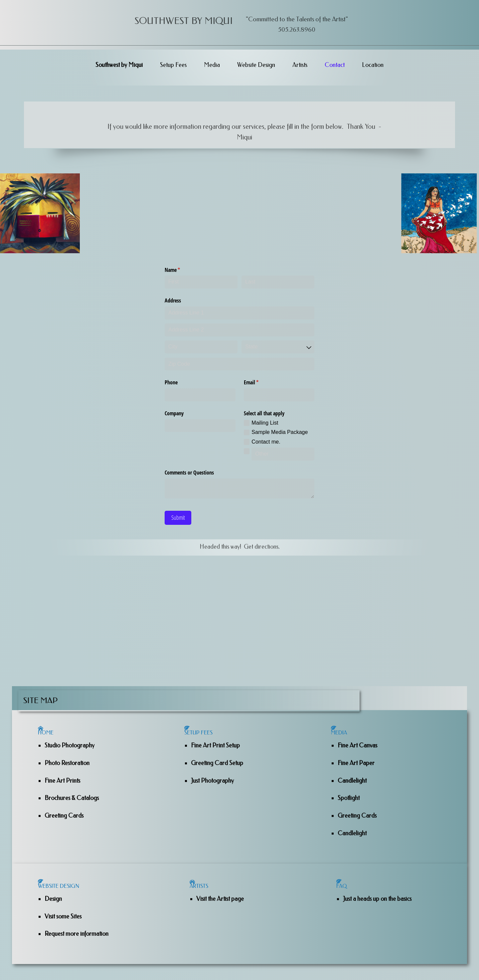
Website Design (256, 65)
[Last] (278, 282)
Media (212, 65)
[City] (201, 347)
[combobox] (278, 347)
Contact (335, 65)
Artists (300, 65)
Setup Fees (173, 65)
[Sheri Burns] (40, 213)
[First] (201, 282)
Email (260, 382)
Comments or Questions (189, 473)
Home (51, 740)
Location (373, 65)
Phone (171, 382)
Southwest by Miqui (119, 65)
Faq (346, 901)
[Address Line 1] (239, 313)
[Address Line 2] (239, 330)
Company (174, 413)
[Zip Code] (239, 364)
